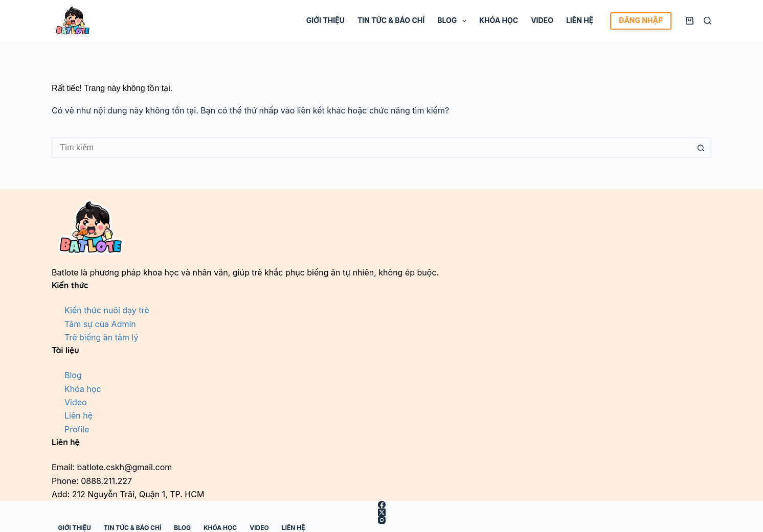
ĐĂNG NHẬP (641, 20)
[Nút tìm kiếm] (701, 148)
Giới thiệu (326, 20)
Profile (77, 429)
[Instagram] (381, 520)
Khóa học (499, 20)
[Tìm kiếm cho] (371, 148)
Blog (454, 21)
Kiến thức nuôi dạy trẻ (107, 310)
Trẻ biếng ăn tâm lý (101, 337)
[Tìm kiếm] (708, 21)
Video (542, 20)
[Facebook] (381, 505)
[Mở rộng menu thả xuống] (464, 21)
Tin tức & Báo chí (391, 20)
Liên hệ (580, 20)
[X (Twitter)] (381, 512)
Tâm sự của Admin (100, 324)
